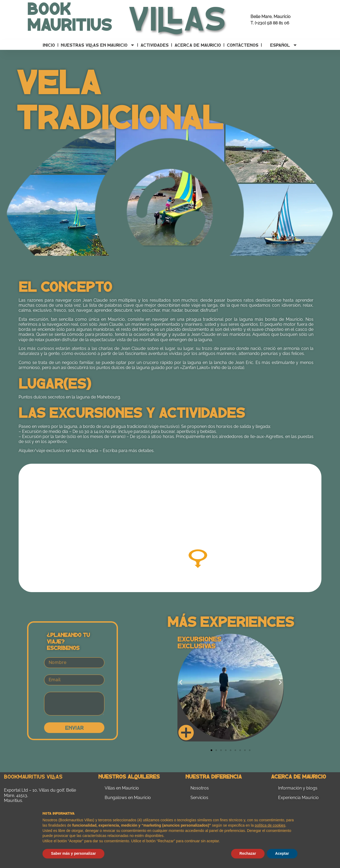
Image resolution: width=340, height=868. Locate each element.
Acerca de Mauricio (198, 45)
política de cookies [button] (270, 825)
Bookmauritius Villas (33, 776)
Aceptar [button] (282, 853)
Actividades (155, 45)
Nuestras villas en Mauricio (98, 45)
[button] (181, 682)
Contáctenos (243, 45)
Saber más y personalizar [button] (73, 853)
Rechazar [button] (248, 853)
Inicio (49, 45)
